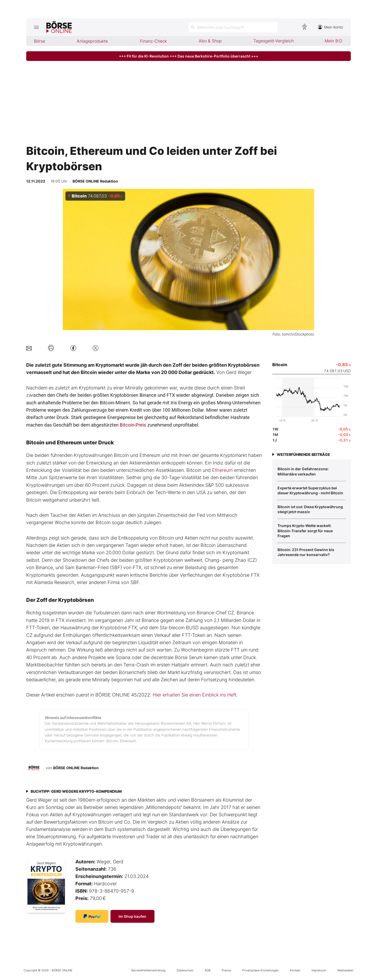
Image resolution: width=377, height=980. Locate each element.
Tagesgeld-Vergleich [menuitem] (274, 41)
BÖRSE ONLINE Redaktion (76, 768)
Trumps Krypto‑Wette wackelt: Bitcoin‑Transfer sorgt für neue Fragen (305, 531)
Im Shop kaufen (132, 916)
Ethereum (222, 470)
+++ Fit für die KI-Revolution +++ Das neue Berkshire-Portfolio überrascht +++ (188, 56)
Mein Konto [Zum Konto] (330, 27)
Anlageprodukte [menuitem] (92, 41)
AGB (208, 970)
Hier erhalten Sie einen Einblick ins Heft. (195, 695)
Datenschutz (185, 970)
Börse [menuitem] (40, 41)
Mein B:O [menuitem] (333, 41)
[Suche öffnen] (233, 27)
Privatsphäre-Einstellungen (260, 970)
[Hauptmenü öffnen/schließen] (36, 27)
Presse (226, 970)
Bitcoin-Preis (133, 425)
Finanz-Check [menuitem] (153, 41)
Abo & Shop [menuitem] (210, 41)
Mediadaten (345, 970)
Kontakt (295, 970)
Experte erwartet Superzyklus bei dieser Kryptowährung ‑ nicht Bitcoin (310, 491)
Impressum (319, 970)
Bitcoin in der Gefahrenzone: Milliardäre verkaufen (303, 471)
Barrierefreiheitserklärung (148, 970)
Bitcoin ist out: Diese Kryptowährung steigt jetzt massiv (310, 509)
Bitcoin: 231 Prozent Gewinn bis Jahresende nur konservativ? (306, 552)
